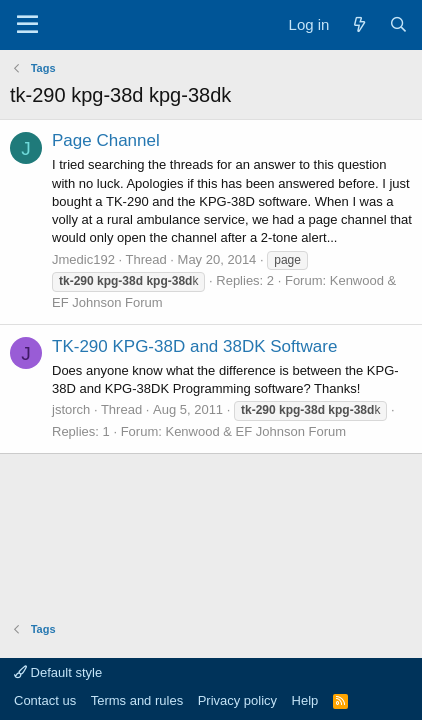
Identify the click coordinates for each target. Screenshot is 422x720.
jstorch (71, 409)
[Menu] (27, 25)
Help (305, 700)
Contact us (45, 700)
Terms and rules (137, 700)
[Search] (398, 24)
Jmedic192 (83, 259)
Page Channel (106, 140)
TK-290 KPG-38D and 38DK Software (194, 346)
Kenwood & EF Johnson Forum (255, 431)
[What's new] (358, 24)
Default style (58, 672)
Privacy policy (237, 700)
